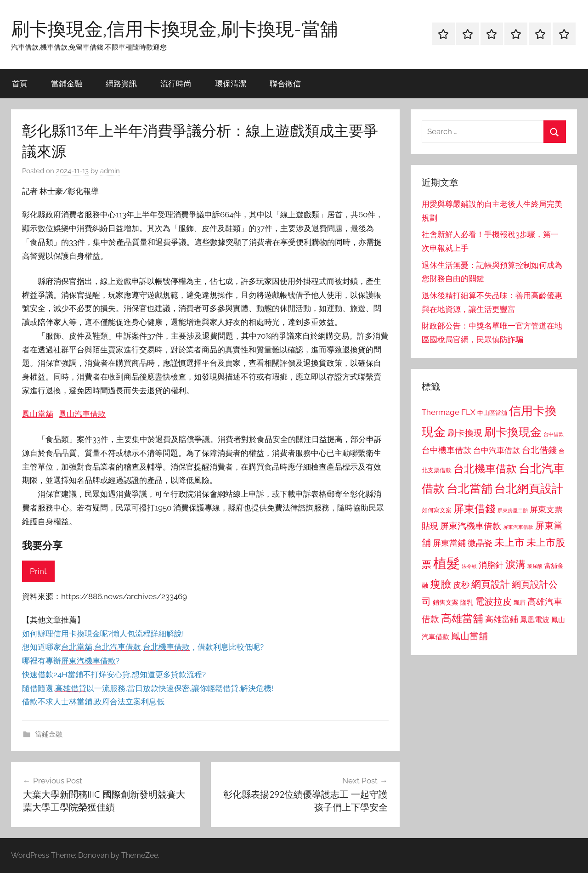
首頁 (20, 83)
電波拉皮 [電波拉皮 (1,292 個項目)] (493, 602)
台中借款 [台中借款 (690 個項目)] (554, 434)
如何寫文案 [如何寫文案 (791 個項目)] (437, 510)
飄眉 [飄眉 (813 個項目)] (520, 603)
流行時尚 (176, 83)
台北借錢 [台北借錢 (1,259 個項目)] (539, 450)
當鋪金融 (67, 83)
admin (110, 171)
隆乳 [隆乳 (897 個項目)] (467, 602)
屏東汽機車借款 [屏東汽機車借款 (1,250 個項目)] (471, 526)
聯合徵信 (285, 83)
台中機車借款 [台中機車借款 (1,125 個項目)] (447, 450)
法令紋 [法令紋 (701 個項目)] (469, 566)
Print (38, 571)
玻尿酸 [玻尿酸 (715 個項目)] (535, 566)
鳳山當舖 (38, 414)
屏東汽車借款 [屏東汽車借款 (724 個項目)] (518, 527)
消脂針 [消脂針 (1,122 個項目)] (491, 565)
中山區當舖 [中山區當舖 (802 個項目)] (492, 413)
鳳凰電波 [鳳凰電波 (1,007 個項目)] (535, 620)
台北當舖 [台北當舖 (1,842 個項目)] (469, 489)
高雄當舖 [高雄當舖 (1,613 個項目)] (462, 618)
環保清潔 (231, 83)
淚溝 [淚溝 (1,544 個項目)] (515, 564)
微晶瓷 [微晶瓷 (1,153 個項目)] (480, 543)
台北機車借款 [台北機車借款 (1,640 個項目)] (485, 468)
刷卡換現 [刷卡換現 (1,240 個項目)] (465, 433)
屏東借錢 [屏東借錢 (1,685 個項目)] (475, 508)
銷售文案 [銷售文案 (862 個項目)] (446, 602)
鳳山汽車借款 (82, 414)
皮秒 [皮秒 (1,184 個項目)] (461, 585)
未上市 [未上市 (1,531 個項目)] (509, 542)
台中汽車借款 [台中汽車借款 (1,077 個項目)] (497, 450)
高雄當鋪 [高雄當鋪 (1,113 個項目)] (502, 619)
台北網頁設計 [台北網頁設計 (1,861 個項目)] (529, 489)
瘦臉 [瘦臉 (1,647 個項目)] (441, 584)
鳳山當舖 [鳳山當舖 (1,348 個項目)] (469, 636)
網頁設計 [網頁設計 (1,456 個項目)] (491, 584)
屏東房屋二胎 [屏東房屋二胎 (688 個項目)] (513, 510)
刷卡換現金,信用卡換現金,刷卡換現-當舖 (175, 28)
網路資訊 (121, 83)
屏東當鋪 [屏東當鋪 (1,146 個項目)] (449, 543)
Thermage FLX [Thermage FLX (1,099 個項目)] (449, 412)
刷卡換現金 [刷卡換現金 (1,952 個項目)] (513, 432)
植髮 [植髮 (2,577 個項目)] (447, 563)
